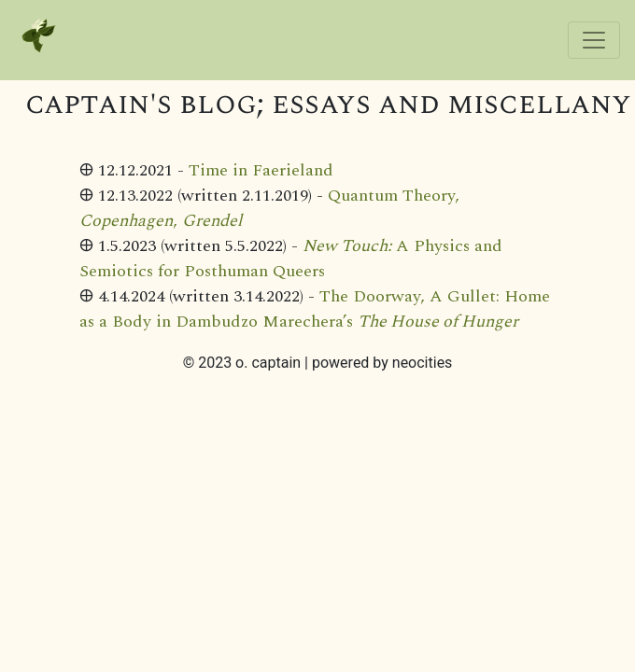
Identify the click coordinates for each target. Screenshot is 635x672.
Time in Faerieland (261, 170)
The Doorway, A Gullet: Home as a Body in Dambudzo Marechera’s (315, 309)
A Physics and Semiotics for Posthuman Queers (291, 259)
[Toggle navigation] (594, 40)
